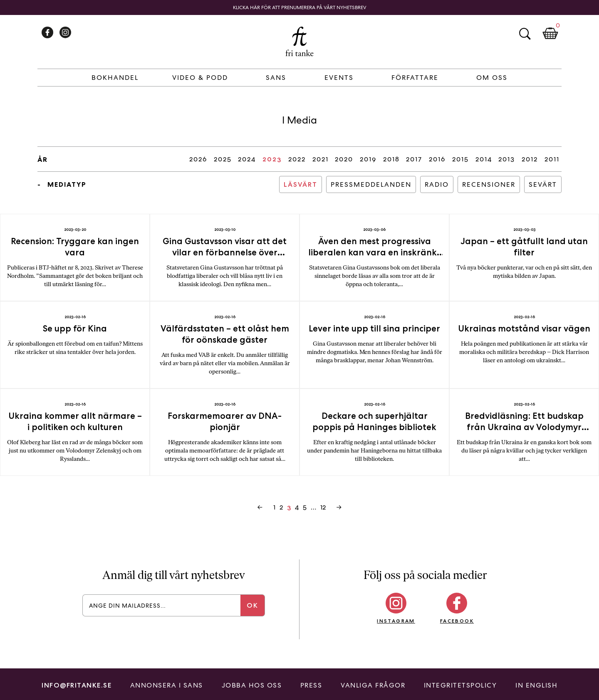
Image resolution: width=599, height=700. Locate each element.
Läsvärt (301, 184)
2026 (198, 159)
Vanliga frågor (373, 685)
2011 (552, 159)
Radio (437, 184)
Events (339, 78)
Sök (525, 34)
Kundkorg (550, 34)
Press (311, 685)
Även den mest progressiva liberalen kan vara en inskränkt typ (374, 252)
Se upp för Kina (75, 328)
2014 (484, 159)
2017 (414, 159)
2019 (368, 159)
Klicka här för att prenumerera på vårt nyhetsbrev (300, 7)
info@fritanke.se (77, 685)
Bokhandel (115, 78)
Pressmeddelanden (371, 184)
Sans (276, 78)
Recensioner (489, 184)
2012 (530, 159)
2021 (321, 159)
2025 (223, 159)
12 (323, 507)
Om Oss (492, 78)
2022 (297, 159)
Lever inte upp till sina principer (374, 328)
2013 (507, 159)
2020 (344, 159)
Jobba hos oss (252, 685)
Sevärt (543, 184)
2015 (460, 159)
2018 (391, 159)
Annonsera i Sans (167, 685)
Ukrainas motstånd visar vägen (524, 328)
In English (536, 685)
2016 (437, 159)
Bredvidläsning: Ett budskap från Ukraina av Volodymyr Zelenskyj (524, 427)
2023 (272, 159)
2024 (247, 159)
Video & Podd (200, 78)
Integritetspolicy (460, 685)
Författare (415, 78)
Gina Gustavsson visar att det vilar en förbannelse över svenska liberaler (225, 252)
